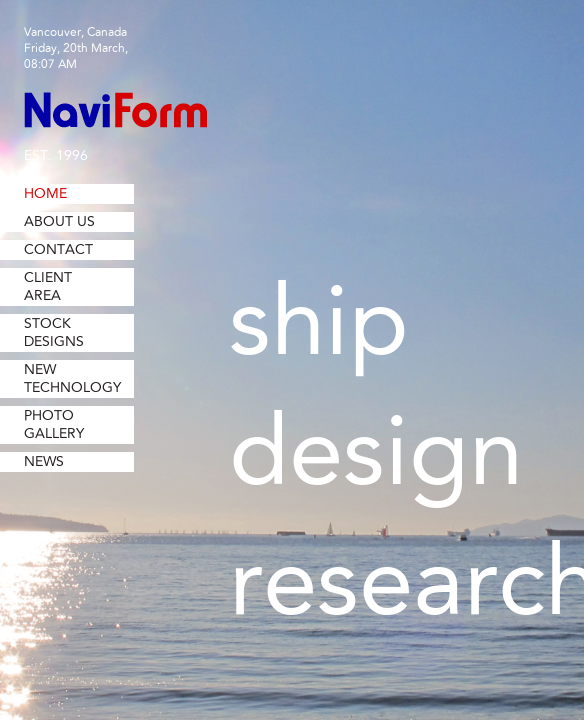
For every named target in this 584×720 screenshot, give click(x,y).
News (44, 462)
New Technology (72, 379)
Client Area (48, 287)
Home (45, 194)
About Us (59, 222)
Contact (58, 250)
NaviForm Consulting (115, 110)
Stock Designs (54, 333)
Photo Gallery (54, 425)
